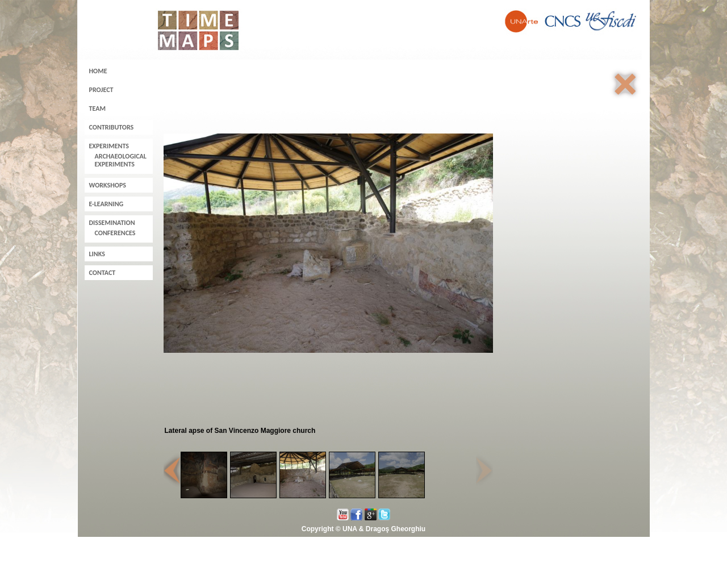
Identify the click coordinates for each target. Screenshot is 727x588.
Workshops (108, 185)
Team (97, 109)
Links (97, 254)
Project (101, 90)
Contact (103, 273)
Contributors (112, 127)
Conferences (115, 233)
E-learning (106, 204)
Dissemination (112, 223)
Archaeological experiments (121, 160)
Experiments (109, 146)
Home (98, 71)
